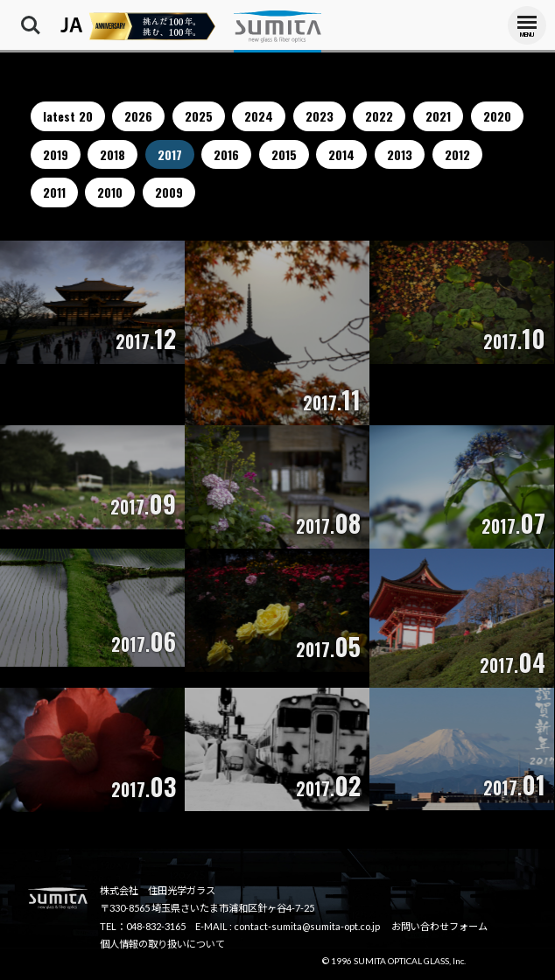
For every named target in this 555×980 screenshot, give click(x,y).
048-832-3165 (156, 926)
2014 (341, 154)
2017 (170, 154)
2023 (320, 116)
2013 (400, 154)
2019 (56, 154)
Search (31, 25)
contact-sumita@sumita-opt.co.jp (307, 926)
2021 (438, 116)
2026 (138, 116)
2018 (112, 154)
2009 (169, 192)
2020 (497, 116)
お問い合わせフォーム (439, 926)
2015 (284, 154)
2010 (110, 192)
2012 (457, 154)
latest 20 (68, 116)
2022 (379, 116)
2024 (259, 116)
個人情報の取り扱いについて (162, 944)
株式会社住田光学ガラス (277, 26)
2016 (226, 154)
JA (72, 25)
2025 (199, 116)
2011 (54, 192)
